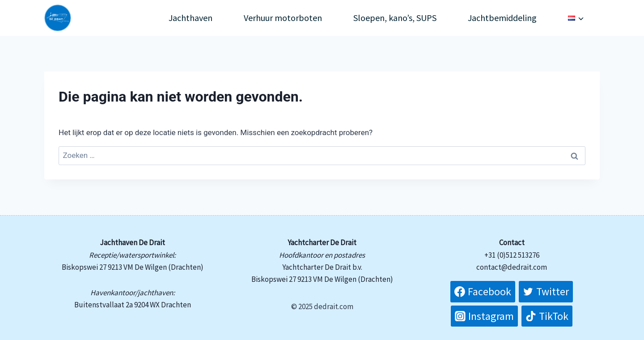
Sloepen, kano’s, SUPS (395, 18)
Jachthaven (191, 18)
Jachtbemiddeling (502, 18)
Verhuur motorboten (283, 18)
